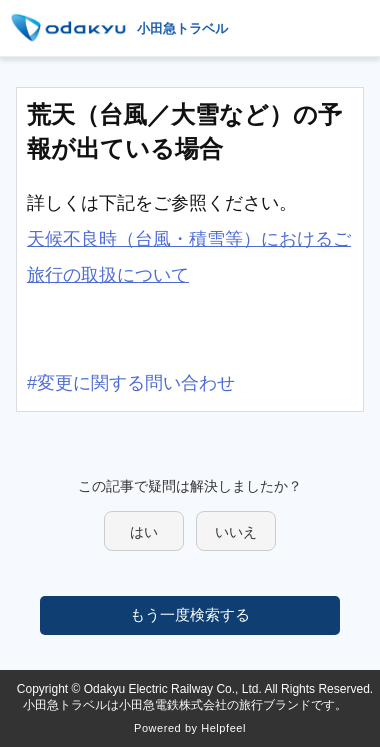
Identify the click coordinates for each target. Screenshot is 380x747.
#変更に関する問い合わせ (131, 383)
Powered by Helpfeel (190, 728)
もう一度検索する (190, 614)
